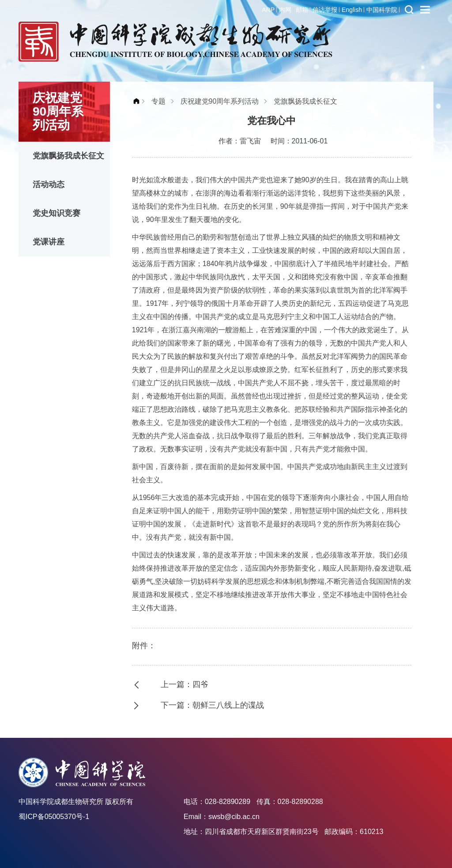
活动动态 (49, 184)
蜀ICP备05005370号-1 (54, 817)
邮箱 (302, 10)
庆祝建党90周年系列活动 (220, 101)
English (352, 10)
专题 (158, 101)
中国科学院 (382, 10)
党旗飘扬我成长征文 (68, 156)
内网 (285, 10)
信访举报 (325, 10)
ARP (268, 10)
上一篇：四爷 (185, 684)
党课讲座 (49, 242)
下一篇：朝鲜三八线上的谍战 (212, 705)
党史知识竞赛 (56, 213)
